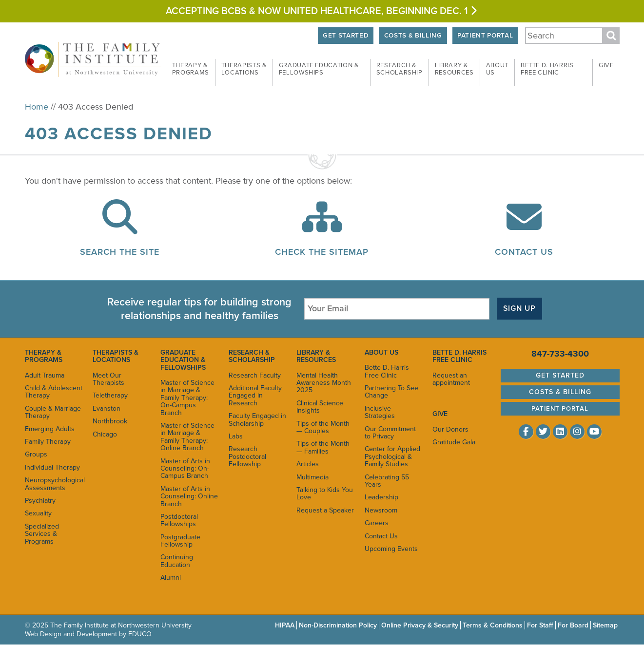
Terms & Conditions (493, 625)
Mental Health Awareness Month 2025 (324, 383)
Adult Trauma (45, 375)
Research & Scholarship (252, 356)
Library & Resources (316, 356)
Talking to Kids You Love (325, 493)
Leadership (381, 497)
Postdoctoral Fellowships (179, 520)
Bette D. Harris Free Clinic (387, 371)
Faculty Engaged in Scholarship (257, 419)
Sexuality (38, 513)
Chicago (105, 434)
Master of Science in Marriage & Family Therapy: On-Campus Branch (187, 398)
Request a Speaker (325, 510)
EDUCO (140, 634)
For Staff (540, 625)
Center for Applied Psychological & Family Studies (392, 456)
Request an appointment (451, 379)
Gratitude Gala (454, 442)
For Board (573, 625)
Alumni (171, 578)
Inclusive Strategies (380, 412)
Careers (377, 523)
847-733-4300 (560, 354)
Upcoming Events (391, 549)
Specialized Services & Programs (42, 534)
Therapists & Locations (116, 356)
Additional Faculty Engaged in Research (255, 396)
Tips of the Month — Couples (323, 427)
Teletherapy (110, 395)
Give (606, 65)
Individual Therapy (52, 467)
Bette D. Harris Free (547, 69)
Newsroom (381, 510)
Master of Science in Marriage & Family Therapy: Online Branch (187, 437)
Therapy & (191, 69)
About (497, 69)
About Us (381, 352)
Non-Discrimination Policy (338, 625)
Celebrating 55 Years (387, 481)
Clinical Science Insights (320, 407)
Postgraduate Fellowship (180, 541)
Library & (454, 69)
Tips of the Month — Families (323, 447)
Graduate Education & (319, 69)
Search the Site (120, 252)
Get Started (346, 36)
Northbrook (110, 421)
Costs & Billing (413, 36)
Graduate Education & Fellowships (183, 360)
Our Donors (450, 429)
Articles (308, 464)
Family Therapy (48, 442)
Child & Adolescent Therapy (54, 392)
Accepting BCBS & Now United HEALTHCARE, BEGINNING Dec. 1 (322, 11)
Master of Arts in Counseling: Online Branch (189, 496)
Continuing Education (177, 561)
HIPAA (285, 625)
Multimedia (312, 477)
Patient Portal (485, 36)
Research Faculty (255, 375)
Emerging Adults (50, 429)
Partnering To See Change (391, 392)
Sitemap (605, 625)
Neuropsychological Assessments (54, 484)
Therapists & (244, 69)
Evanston (107, 408)
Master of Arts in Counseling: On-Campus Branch (185, 469)
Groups (36, 454)
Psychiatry (40, 501)
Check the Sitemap (322, 252)
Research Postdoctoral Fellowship (247, 456)
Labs (236, 436)
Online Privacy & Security (420, 625)
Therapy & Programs (44, 356)
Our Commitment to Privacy (390, 433)
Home (37, 107)
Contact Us (524, 252)
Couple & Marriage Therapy (53, 412)
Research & (400, 69)
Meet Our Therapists (108, 379)
